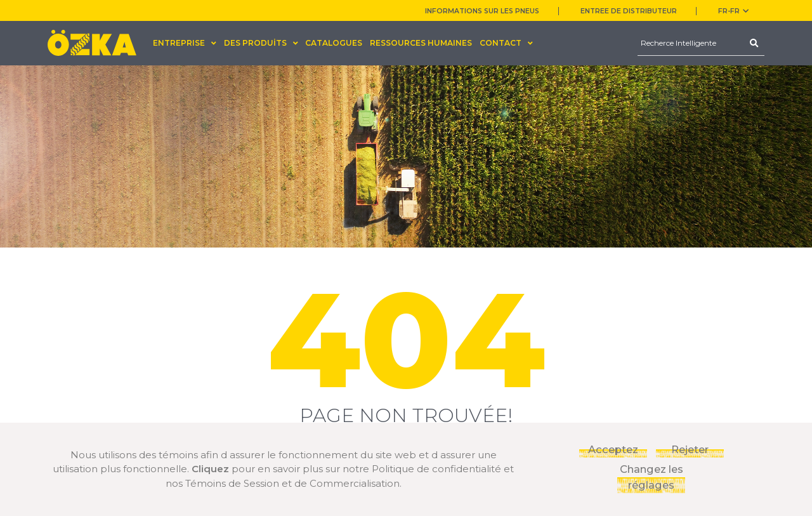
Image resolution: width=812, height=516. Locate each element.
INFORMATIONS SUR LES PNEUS (482, 11)
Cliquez (210, 469)
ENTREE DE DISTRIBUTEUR (629, 11)
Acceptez (613, 449)
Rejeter (690, 449)
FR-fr (733, 11)
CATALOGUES (334, 43)
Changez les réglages (652, 477)
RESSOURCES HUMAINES (421, 43)
